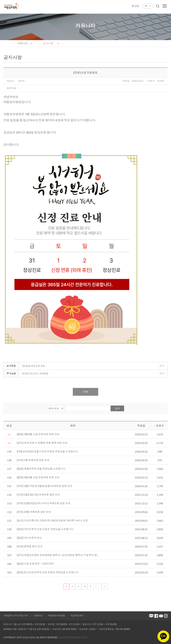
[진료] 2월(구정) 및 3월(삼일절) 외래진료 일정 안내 (45, 486)
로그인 (135, 6)
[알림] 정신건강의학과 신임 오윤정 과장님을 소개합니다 (48, 572)
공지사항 (48, 43)
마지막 (105, 586)
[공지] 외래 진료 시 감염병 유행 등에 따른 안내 (42, 443)
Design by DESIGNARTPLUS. (73, 637)
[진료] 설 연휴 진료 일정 (34, 366)
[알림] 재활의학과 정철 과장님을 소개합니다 (41, 469)
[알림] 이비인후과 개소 (29, 538)
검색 (117, 408)
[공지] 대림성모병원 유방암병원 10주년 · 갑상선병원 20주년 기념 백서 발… (58, 555)
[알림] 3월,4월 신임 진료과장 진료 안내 (38, 434)
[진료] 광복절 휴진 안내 (30, 547)
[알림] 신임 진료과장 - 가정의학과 (35, 564)
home (7, 43)
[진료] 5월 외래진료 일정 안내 (33, 460)
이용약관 (38, 616)
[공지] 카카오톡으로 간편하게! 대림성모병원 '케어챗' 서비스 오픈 (53, 521)
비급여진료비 (77, 616)
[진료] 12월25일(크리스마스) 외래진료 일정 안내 (44, 503)
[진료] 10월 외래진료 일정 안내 (34, 512)
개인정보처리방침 (56, 616)
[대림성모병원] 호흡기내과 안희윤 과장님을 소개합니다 (47, 452)
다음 (99, 586)
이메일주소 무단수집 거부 (16, 616)
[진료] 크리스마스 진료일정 (35, 374)
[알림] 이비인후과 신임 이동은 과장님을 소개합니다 (45, 529)
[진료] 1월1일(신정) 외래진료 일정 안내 (38, 495)
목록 (85, 392)
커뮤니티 (23, 43)
